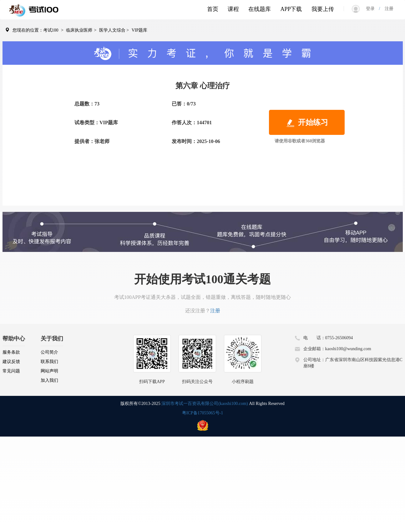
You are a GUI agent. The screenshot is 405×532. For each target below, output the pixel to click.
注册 (387, 9)
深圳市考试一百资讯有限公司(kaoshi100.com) (205, 404)
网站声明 (49, 371)
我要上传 (323, 9)
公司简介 (49, 352)
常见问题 (11, 371)
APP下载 (291, 9)
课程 (233, 9)
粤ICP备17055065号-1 (202, 413)
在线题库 (260, 9)
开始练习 (307, 123)
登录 (372, 9)
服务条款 (11, 352)
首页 (213, 9)
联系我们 (49, 362)
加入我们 (49, 380)
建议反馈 (11, 362)
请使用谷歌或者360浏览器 (300, 141)
